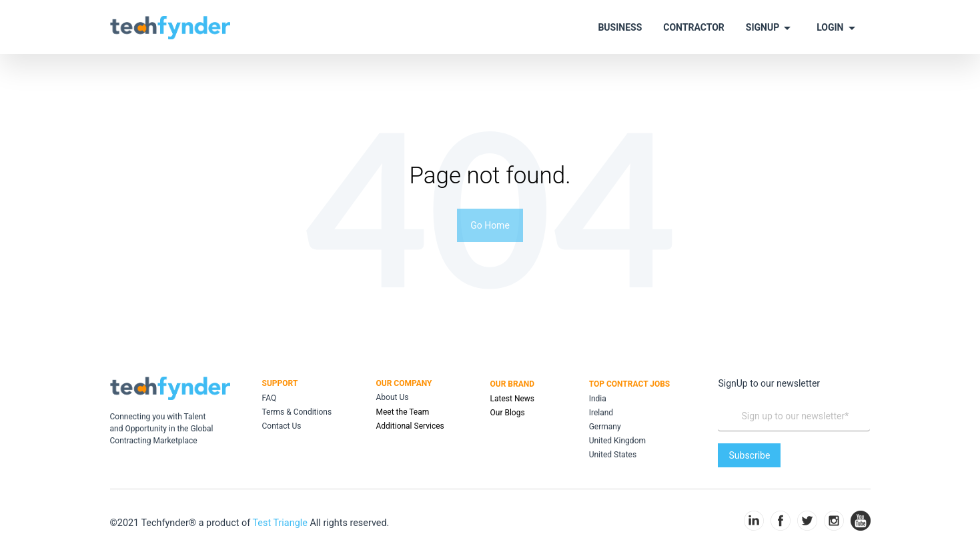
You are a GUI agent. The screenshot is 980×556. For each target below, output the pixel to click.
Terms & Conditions (297, 412)
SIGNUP (771, 28)
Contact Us (282, 426)
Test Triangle (281, 523)
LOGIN (838, 28)
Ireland (601, 413)
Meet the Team (403, 412)
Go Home (490, 225)
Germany (605, 427)
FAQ (270, 398)
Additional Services (410, 426)
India (598, 399)
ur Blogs (510, 413)
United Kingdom (617, 441)
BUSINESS (620, 27)
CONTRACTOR (694, 27)
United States (613, 455)
